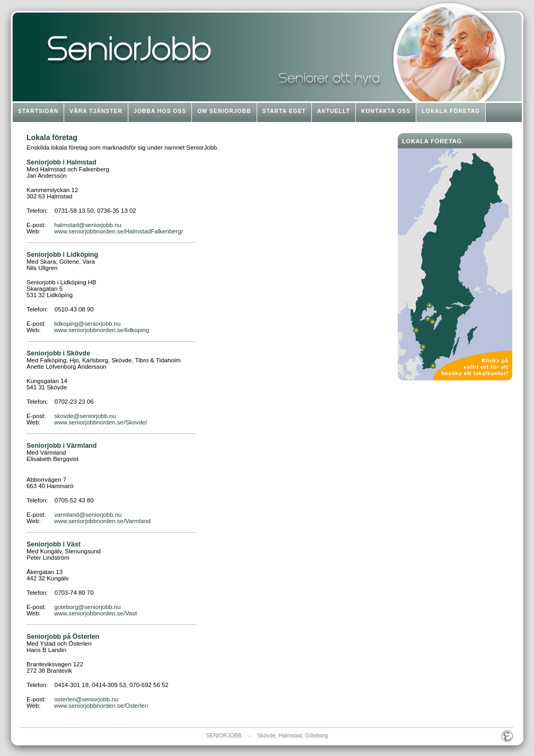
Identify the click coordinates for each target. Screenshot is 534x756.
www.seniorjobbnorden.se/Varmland (102, 521)
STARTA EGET (284, 111)
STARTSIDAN (38, 111)
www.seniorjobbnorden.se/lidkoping (102, 330)
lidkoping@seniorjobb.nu (87, 324)
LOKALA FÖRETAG (451, 111)
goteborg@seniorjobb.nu (87, 607)
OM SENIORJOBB (224, 111)
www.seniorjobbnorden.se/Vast (95, 613)
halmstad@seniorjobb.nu (88, 225)
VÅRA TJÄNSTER (96, 111)
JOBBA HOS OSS (160, 111)
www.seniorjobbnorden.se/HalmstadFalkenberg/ (119, 231)
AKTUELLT (334, 111)
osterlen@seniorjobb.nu (86, 699)
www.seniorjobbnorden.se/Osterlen (101, 706)
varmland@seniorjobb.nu (88, 515)
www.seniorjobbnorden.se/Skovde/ (100, 422)
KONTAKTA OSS (386, 111)
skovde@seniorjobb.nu (85, 416)
